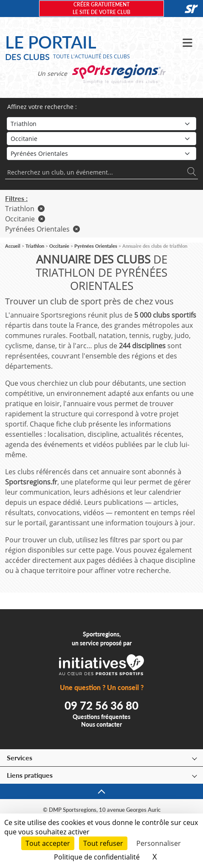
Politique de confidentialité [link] (97, 857)
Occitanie (25, 219)
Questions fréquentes (101, 717)
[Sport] (101, 124)
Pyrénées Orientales (42, 229)
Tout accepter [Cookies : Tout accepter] (48, 843)
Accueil (13, 246)
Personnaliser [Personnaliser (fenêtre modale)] (159, 843)
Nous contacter (101, 724)
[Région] (101, 139)
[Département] (101, 153)
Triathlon (25, 209)
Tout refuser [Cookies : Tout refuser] (103, 843)
